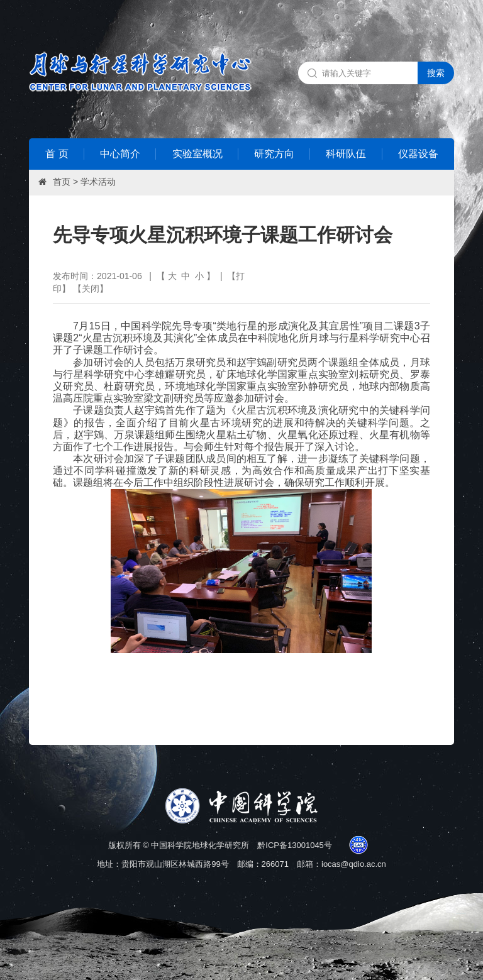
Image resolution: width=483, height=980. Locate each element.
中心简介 (120, 154)
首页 (62, 182)
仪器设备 (418, 154)
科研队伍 (346, 154)
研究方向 (274, 154)
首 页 (57, 154)
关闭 (91, 289)
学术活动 (98, 182)
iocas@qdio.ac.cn (354, 864)
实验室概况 (197, 154)
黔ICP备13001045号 (295, 845)
